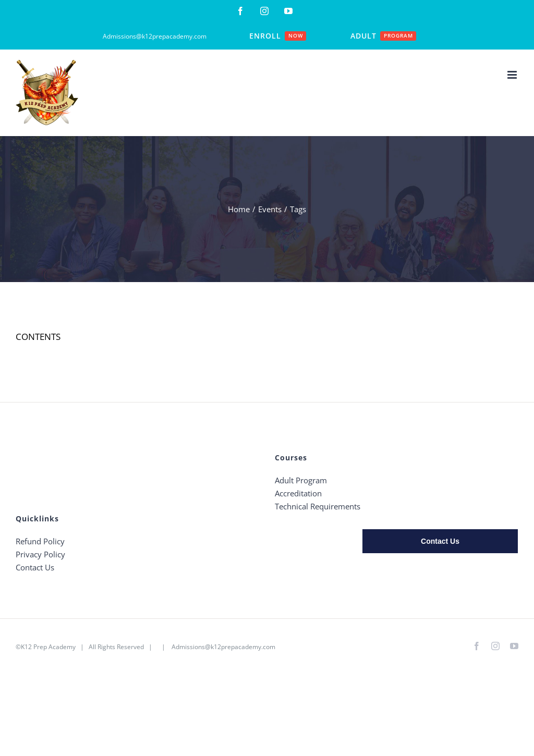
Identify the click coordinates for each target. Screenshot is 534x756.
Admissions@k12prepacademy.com (223, 647)
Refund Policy (40, 541)
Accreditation (298, 493)
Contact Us (35, 567)
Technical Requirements (318, 506)
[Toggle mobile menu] (513, 75)
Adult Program (301, 480)
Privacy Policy (40, 554)
